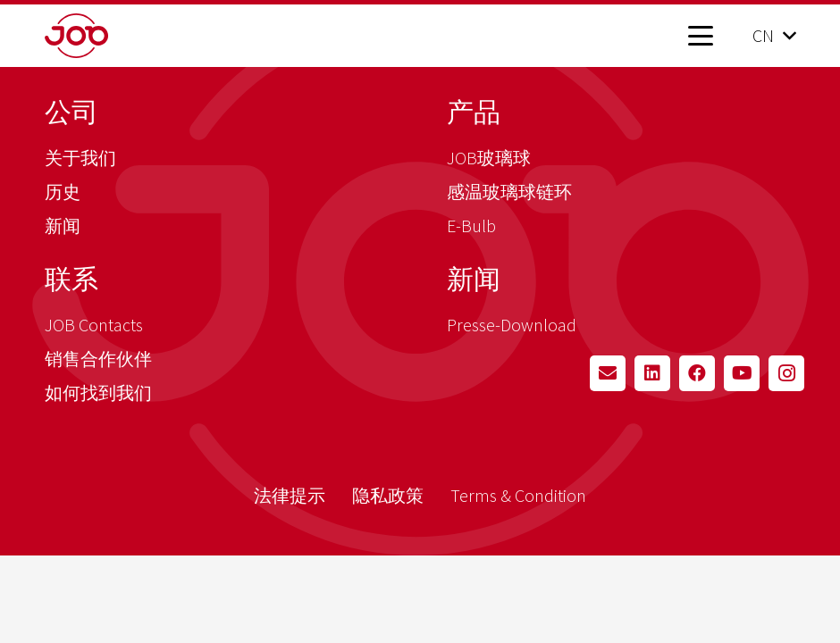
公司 (71, 112)
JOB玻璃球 (489, 158)
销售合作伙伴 (98, 359)
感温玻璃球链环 (509, 192)
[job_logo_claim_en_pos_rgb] (105, 36)
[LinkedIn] (652, 373)
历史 (63, 192)
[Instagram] (786, 373)
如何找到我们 (98, 392)
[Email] (608, 373)
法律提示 (290, 495)
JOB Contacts (94, 325)
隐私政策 (388, 495)
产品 (474, 112)
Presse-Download (512, 325)
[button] (701, 36)
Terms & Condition (518, 495)
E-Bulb (471, 225)
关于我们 (80, 158)
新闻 (63, 225)
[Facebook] (697, 373)
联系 (71, 279)
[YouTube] (742, 373)
